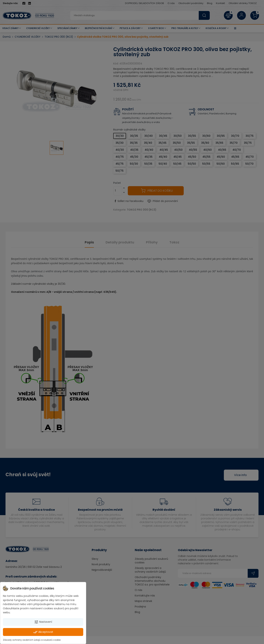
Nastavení (43, 622)
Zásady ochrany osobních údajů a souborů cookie (32, 640)
